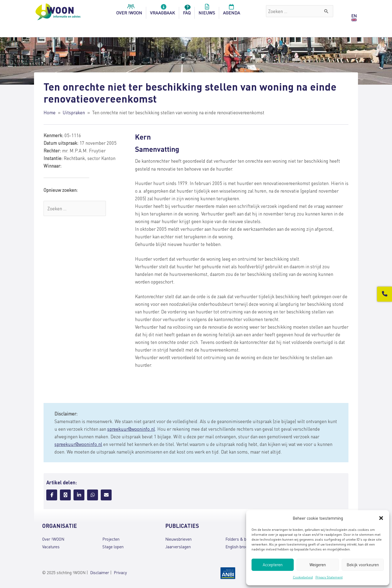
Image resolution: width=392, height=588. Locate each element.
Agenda (232, 11)
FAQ (187, 11)
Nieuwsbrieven (178, 539)
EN (354, 16)
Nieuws (207, 11)
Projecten (111, 539)
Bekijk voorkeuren (363, 565)
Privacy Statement (329, 577)
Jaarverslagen (178, 547)
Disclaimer (100, 572)
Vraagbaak (163, 11)
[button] (381, 518)
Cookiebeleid (303, 577)
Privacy (120, 572)
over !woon (129, 11)
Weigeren (318, 565)
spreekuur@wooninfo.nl (131, 429)
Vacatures (51, 547)
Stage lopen (113, 547)
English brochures (241, 547)
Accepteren (273, 565)
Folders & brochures (244, 539)
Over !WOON (53, 539)
